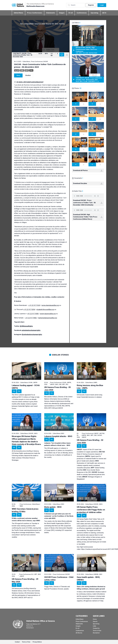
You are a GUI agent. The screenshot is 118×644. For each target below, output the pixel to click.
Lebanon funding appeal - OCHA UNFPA (26, 387)
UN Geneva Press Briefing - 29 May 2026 (25, 580)
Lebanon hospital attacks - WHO (58, 436)
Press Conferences (35, 13)
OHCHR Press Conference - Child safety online (59, 578)
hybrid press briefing (63, 401)
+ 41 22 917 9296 (29, 310)
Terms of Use (97, 631)
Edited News (19, 13)
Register (91, 5)
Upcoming (94, 13)
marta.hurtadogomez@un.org (48, 318)
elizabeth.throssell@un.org (45, 310)
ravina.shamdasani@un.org (50, 305)
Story (18, 75)
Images (62, 13)
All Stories (79, 633)
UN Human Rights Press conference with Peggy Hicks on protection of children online (91, 510)
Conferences (82, 13)
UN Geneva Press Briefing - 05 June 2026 (57, 389)
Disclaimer (96, 633)
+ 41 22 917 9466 (31, 318)
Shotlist (28, 75)
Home (95, 619)
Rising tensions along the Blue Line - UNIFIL (90, 387)
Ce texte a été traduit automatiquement (30, 82)
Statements (51, 13)
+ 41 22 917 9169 (34, 305)
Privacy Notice (37, 642)
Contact (17, 642)
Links (94, 626)
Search (95, 621)
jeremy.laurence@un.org (48, 314)
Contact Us (96, 628)
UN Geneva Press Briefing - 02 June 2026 (90, 441)
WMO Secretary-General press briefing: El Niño (25, 510)
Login (102, 5)
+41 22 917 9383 (33, 314)
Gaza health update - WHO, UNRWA (88, 578)
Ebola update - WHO (53, 507)
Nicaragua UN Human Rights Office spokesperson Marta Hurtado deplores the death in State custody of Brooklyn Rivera (26, 440)
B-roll (71, 13)
